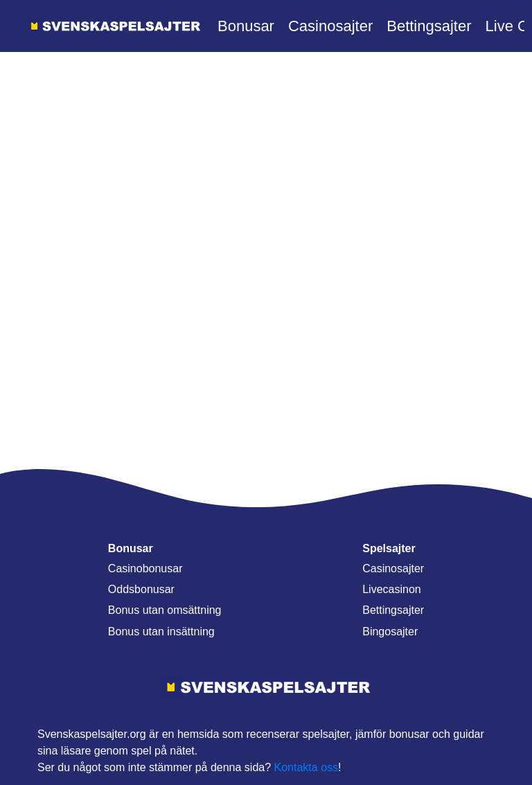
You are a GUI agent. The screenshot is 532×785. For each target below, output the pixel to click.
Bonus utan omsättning (165, 610)
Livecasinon (392, 589)
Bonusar (246, 26)
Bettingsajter (429, 26)
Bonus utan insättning (161, 632)
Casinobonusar (145, 568)
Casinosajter (330, 26)
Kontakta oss (307, 767)
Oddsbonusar (141, 589)
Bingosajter (390, 632)
